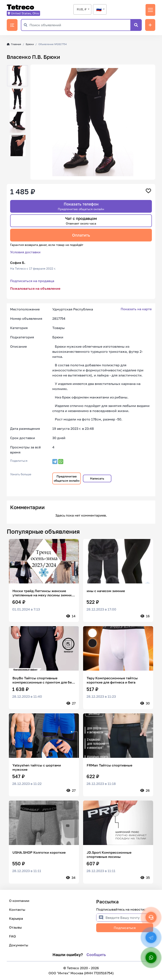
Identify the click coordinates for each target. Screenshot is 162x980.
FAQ (12, 936)
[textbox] (100, 9)
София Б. (18, 263)
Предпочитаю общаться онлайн (67, 478)
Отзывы (16, 927)
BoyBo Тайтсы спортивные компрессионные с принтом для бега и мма (44, 680)
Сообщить (96, 955)
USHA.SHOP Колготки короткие (39, 852)
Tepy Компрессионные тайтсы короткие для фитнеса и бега (112, 680)
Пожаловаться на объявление (35, 288)
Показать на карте (136, 309)
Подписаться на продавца (32, 281)
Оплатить (81, 235)
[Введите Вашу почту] (129, 918)
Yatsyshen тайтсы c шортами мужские (37, 767)
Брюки (30, 44)
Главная (14, 44)
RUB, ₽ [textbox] (82, 9)
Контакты (17, 910)
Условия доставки (25, 252)
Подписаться (125, 928)
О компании (19, 901)
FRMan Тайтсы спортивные (109, 765)
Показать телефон (81, 206)
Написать (97, 478)
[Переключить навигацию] (150, 10)
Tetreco (20, 7)
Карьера (16, 918)
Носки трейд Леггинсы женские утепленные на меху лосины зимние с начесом (43, 593)
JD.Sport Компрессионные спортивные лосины (109, 855)
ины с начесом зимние (106, 591)
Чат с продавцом (81, 221)
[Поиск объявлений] (80, 25)
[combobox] (82, 9)
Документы (19, 945)
